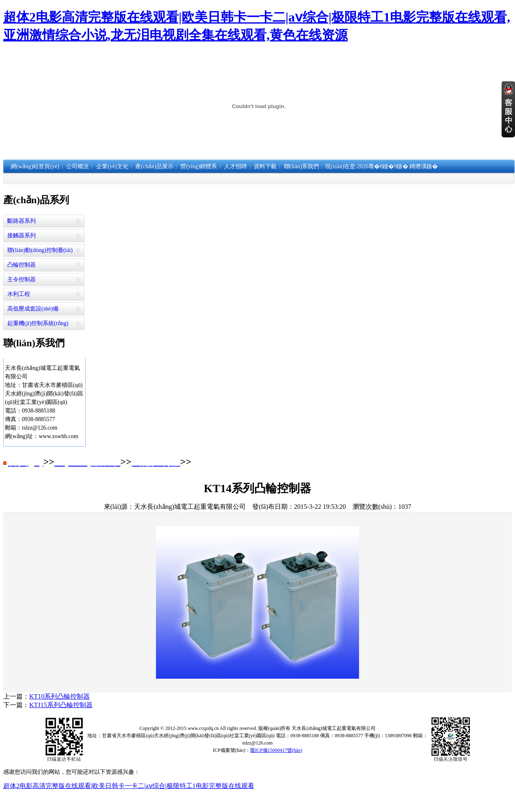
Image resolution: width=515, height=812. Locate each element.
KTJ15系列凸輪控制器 (61, 705)
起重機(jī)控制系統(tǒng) (38, 323)
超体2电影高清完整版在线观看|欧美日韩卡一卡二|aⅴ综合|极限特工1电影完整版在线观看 (129, 786)
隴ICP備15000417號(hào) (276, 750)
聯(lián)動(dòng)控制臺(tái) (40, 250)
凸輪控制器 (22, 265)
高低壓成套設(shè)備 (33, 309)
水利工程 (19, 294)
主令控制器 (22, 279)
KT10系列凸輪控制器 (60, 696)
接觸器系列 (22, 236)
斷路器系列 (22, 221)
